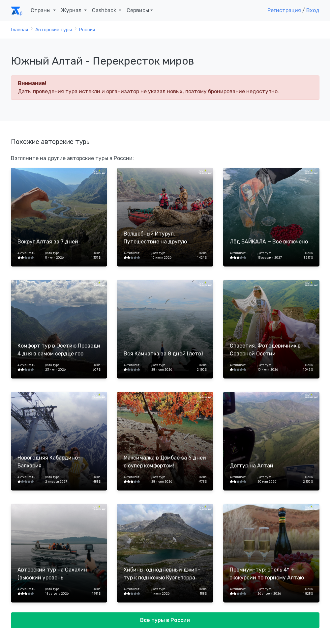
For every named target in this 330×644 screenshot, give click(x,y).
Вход (313, 10)
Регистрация (284, 10)
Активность (26, 253)
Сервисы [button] (138, 10)
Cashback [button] (105, 10)
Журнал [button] (72, 10)
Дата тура (52, 253)
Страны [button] (41, 10)
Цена (97, 253)
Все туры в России (165, 620)
